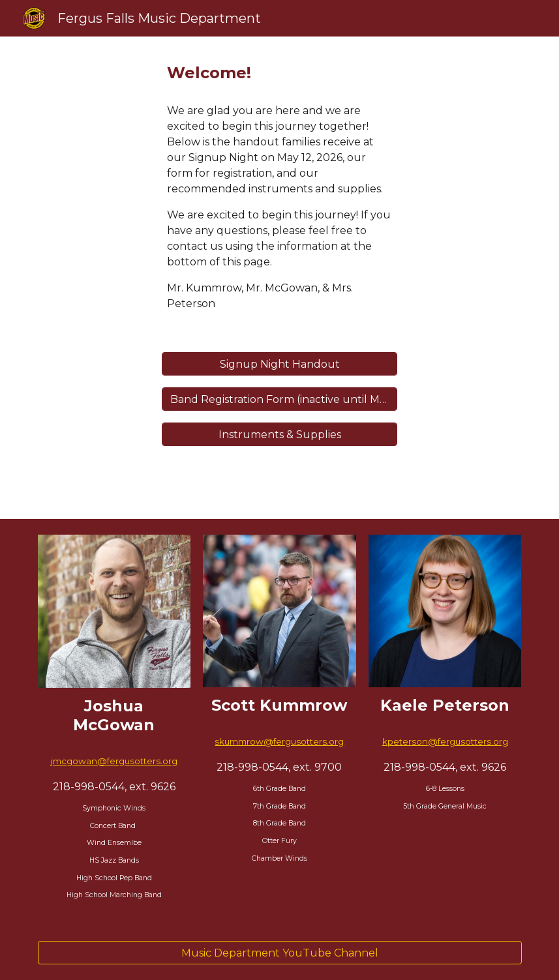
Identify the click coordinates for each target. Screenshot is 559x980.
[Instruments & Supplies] (280, 435)
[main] (280, 73)
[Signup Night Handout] (280, 364)
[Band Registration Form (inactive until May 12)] (280, 399)
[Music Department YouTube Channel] (280, 953)
